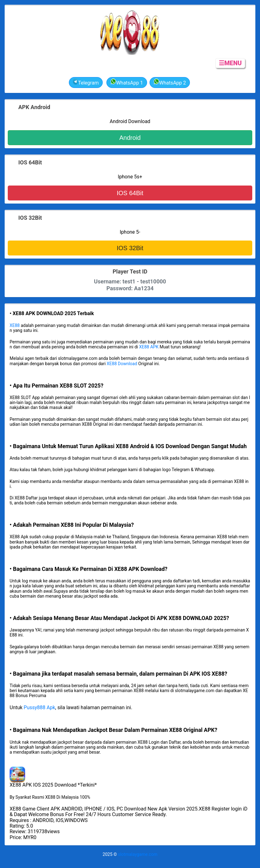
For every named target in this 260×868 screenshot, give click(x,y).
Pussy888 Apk (39, 707)
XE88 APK (149, 347)
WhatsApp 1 (127, 82)
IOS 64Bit (130, 193)
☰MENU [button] (230, 63)
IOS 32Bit (130, 248)
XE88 (15, 325)
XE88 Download (122, 364)
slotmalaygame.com (138, 854)
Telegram (86, 82)
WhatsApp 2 (170, 82)
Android (130, 138)
